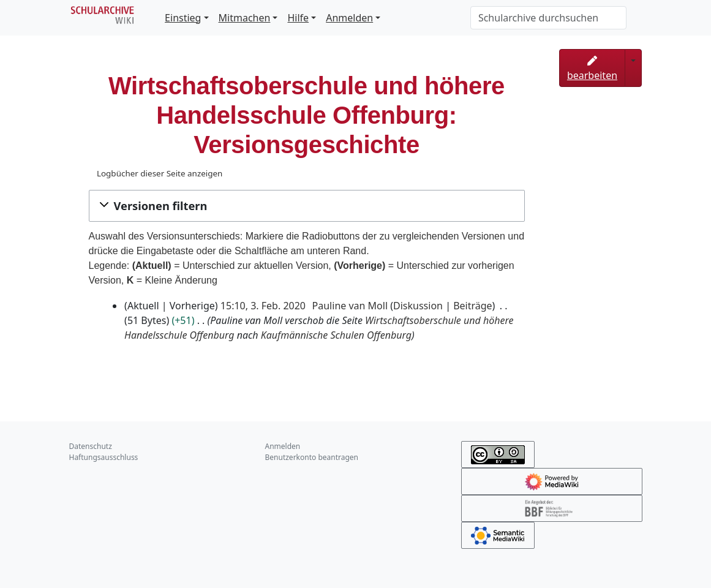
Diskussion (418, 306)
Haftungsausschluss (104, 457)
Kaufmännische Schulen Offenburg (336, 335)
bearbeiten (592, 69)
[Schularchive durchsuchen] (548, 18)
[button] (307, 206)
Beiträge (472, 306)
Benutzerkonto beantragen (312, 457)
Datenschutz (91, 446)
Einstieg (183, 18)
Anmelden (349, 18)
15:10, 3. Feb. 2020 (263, 306)
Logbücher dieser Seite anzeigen (160, 173)
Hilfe (298, 18)
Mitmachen (245, 18)
